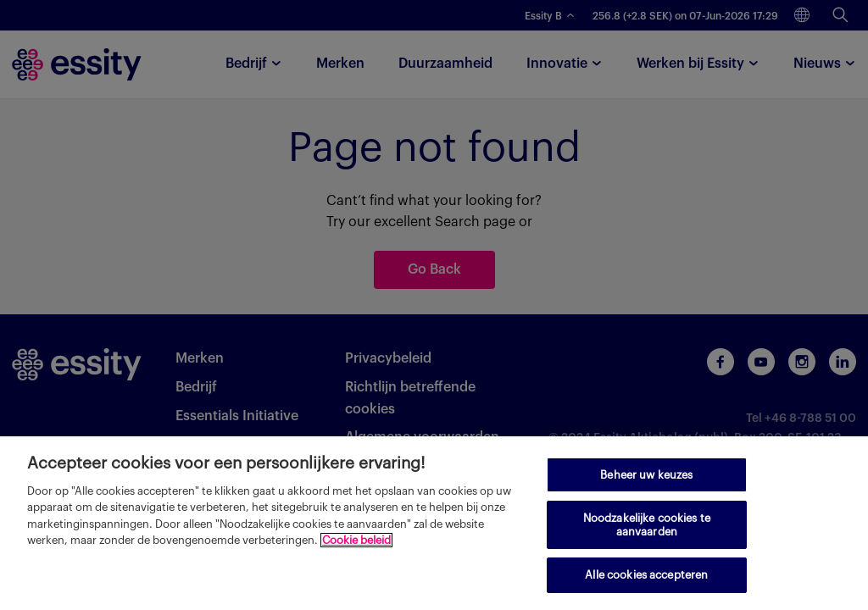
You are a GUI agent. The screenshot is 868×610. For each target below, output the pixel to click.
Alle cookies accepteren (646, 575)
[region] (434, 523)
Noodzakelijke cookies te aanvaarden (647, 525)
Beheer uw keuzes (646, 475)
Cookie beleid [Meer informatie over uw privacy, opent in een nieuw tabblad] (356, 540)
